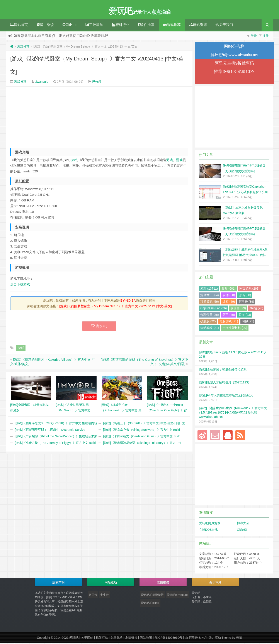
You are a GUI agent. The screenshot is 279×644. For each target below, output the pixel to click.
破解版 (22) (208, 322)
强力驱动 (215, 639)
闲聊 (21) (248, 322)
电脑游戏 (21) (229, 322)
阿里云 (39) (246, 303)
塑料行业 (121, 26)
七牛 (205, 639)
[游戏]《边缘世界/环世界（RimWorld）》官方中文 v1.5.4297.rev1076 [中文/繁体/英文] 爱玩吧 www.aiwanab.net (233, 414)
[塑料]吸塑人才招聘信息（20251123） (225, 383)
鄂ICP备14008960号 (168, 639)
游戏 (74, 161)
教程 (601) (229, 290)
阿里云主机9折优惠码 (234, 64)
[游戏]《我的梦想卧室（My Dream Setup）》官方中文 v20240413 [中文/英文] (116, 307)
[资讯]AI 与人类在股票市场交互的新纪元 (226, 396)
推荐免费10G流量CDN (234, 73)
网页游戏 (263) (249, 290)
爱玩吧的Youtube (178, 596)
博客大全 (243, 524)
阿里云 (93, 596)
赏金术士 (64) (210, 296)
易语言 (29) (238, 309)
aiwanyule (41, 83)
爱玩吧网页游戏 (210, 524)
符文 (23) (245, 316)
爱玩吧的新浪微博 (152, 596)
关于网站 (87, 639)
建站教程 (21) (210, 329)
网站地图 (146, 639)
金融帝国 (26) (210, 316)
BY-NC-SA (128, 301)
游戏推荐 (172, 26)
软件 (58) (229, 296)
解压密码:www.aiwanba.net (234, 56)
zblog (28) (256, 309)
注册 (266, 37)
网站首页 (19, 26)
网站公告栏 (234, 47)
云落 (239, 639)
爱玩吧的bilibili (150, 604)
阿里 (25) (229, 316)
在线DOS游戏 (208, 531)
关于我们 (224, 26)
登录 (254, 37)
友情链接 (131, 639)
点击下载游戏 (20, 285)
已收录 (97, 83)
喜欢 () (99, 327)
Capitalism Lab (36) (214, 309)
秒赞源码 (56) (210, 303)
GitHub (70, 26)
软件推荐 (146, 26)
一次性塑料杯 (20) (235, 329)
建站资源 (198, 26)
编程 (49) (229, 303)
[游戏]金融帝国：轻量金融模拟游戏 (223, 371)
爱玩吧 (74, 639)
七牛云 (105, 596)
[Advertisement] (99, 117)
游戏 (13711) (209, 290)
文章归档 (116, 639)
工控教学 (94, 26)
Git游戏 (242, 531)
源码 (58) (245, 296)
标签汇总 (102, 639)
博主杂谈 (45, 26)
